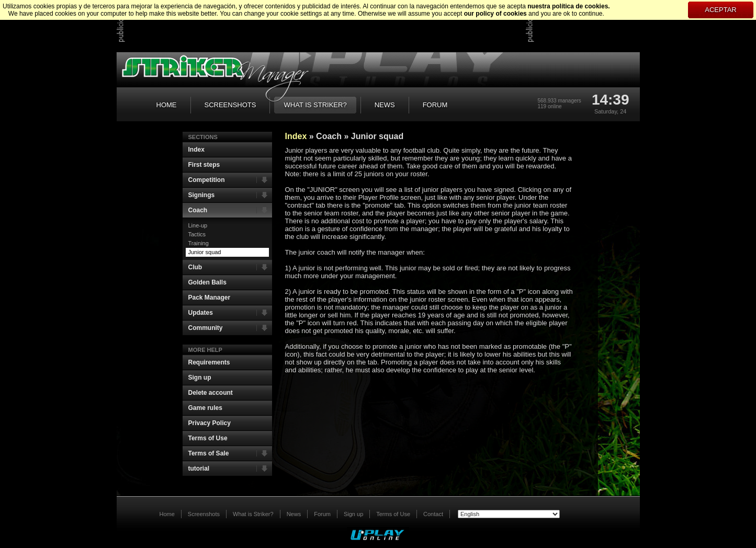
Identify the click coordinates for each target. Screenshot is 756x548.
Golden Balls (207, 282)
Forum (322, 514)
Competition (230, 180)
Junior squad (205, 252)
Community (230, 328)
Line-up (198, 225)
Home (167, 514)
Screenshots (204, 514)
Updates (230, 313)
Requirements (209, 362)
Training (199, 243)
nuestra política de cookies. (568, 6)
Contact (433, 514)
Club (230, 267)
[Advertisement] (316, 26)
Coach (230, 210)
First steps (204, 165)
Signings (230, 195)
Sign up (200, 378)
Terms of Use (208, 438)
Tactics (197, 234)
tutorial (230, 469)
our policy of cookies (495, 14)
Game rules (205, 408)
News (294, 514)
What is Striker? (253, 514)
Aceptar (720, 10)
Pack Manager (210, 298)
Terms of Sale (230, 453)
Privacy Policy (210, 423)
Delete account (211, 393)
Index (196, 150)
